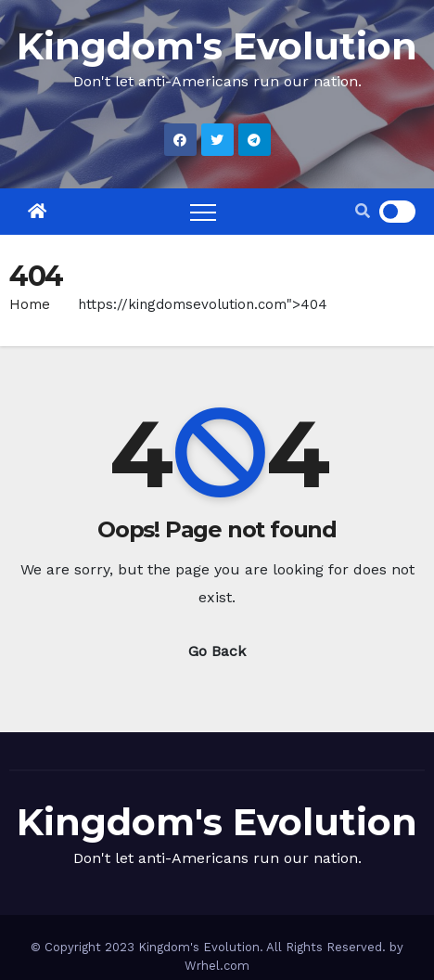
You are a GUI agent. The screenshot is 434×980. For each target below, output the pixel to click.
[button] (363, 211)
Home (30, 304)
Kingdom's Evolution (217, 46)
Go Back (217, 651)
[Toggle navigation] (203, 212)
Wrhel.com (217, 966)
